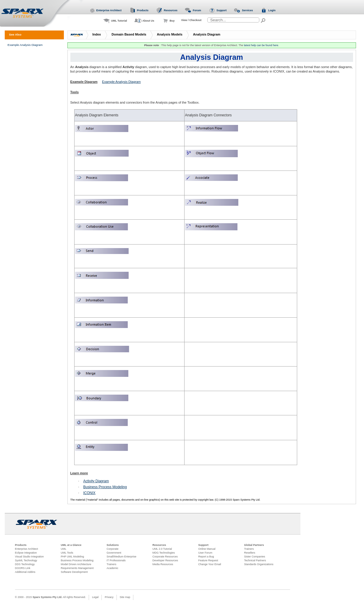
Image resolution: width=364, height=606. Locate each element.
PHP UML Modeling (73, 557)
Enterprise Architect (27, 549)
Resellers (250, 553)
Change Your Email (210, 564)
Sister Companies (255, 557)
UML (64, 549)
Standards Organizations (259, 564)
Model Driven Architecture (76, 564)
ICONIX (89, 493)
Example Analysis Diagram (121, 82)
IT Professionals (116, 560)
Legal (95, 597)
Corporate (113, 549)
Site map (125, 597)
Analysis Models (170, 34)
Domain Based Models (129, 34)
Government (114, 553)
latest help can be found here (261, 45)
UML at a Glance (71, 545)
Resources (159, 545)
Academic (113, 568)
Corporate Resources (165, 557)
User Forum (206, 553)
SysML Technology (26, 560)
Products (21, 545)
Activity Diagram (96, 481)
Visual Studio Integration (29, 557)
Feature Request (208, 560)
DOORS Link (23, 568)
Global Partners (254, 545)
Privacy (109, 597)
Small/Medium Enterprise (122, 557)
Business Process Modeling (105, 487)
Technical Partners (255, 560)
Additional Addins (25, 572)
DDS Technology (25, 564)
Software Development (74, 572)
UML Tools (67, 553)
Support (204, 545)
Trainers (112, 564)
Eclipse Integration (26, 553)
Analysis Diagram (207, 34)
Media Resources (163, 564)
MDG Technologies (164, 553)
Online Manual (207, 549)
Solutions (113, 545)
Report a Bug (206, 557)
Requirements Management (77, 568)
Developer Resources (165, 560)
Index (97, 34)
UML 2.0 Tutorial (162, 549)
